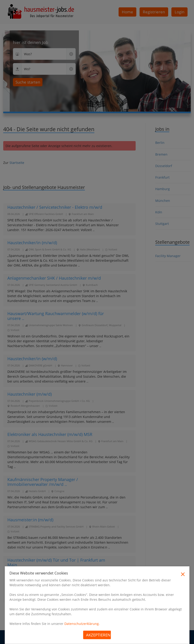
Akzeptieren (98, 635)
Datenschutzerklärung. (82, 624)
